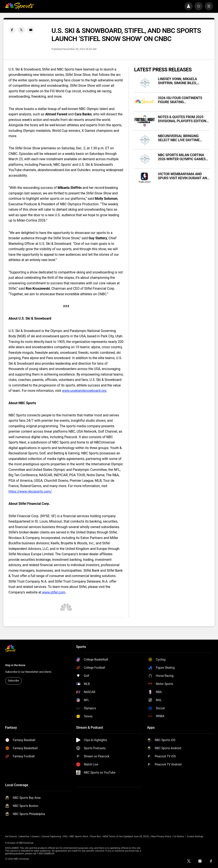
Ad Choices (11, 836)
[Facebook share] (12, 30)
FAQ (65, 836)
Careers (35, 836)
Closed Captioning (52, 836)
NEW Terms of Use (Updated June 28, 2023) (126, 836)
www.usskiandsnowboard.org (84, 391)
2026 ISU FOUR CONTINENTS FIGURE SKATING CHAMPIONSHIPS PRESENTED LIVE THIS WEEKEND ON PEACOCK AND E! (181, 100)
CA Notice (179, 836)
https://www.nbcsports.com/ (30, 491)
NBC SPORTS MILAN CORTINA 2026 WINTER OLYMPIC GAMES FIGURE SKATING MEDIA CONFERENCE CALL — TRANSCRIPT (182, 157)
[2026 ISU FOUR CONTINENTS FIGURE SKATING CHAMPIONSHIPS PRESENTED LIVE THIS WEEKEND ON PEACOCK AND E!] (145, 102)
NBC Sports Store (79, 836)
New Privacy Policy (161, 836)
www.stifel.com (53, 592)
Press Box (96, 836)
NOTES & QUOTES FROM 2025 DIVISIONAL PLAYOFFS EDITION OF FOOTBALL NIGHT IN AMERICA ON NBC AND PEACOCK (184, 119)
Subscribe (13, 681)
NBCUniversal (26, 843)
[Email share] (31, 30)
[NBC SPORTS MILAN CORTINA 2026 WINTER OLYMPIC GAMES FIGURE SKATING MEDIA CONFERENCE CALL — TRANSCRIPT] (145, 159)
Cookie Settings (195, 836)
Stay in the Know (15, 665)
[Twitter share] (21, 30)
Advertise (24, 836)
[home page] (20, 6)
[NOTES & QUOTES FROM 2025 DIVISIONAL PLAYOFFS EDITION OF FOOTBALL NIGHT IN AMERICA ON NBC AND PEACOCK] (145, 121)
